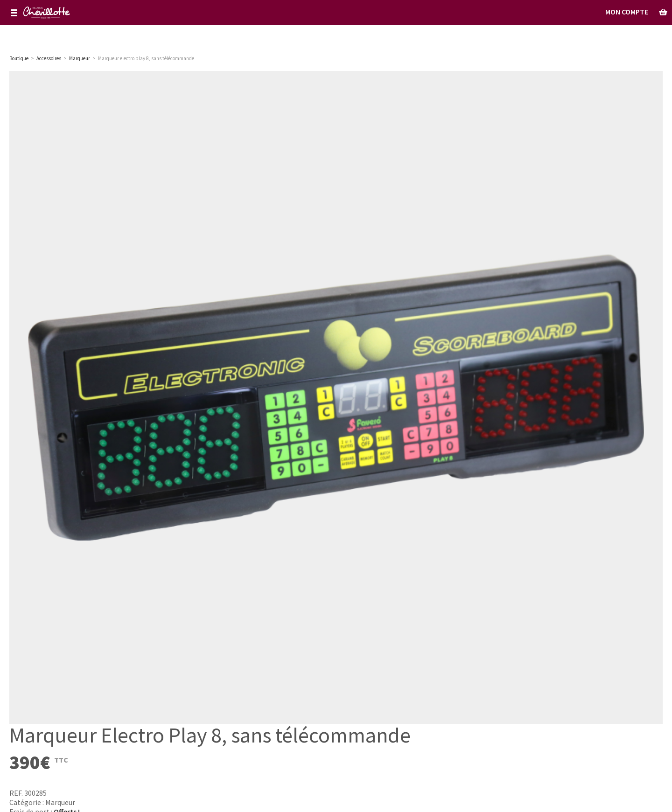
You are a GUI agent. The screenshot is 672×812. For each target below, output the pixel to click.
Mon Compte (627, 12)
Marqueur (60, 802)
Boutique (19, 58)
